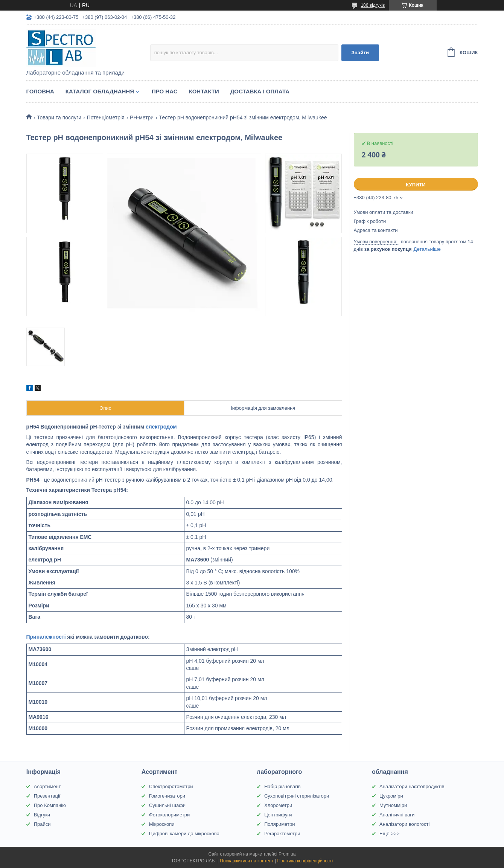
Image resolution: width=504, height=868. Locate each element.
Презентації (47, 796)
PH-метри (142, 117)
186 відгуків (373, 5)
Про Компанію (50, 805)
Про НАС (165, 91)
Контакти (204, 91)
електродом (161, 427)
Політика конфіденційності (305, 861)
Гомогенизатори (167, 796)
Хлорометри (278, 805)
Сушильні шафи (167, 805)
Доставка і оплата (260, 91)
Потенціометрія (106, 117)
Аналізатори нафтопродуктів (412, 786)
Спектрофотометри (171, 786)
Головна (40, 91)
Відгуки (42, 815)
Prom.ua (287, 854)
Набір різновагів (282, 786)
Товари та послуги (59, 117)
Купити (416, 185)
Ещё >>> (389, 834)
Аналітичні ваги (397, 815)
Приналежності (46, 637)
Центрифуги (278, 815)
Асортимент (47, 786)
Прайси (42, 824)
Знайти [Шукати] (360, 53)
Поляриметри (280, 824)
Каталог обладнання (100, 91)
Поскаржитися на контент (247, 861)
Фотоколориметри (169, 815)
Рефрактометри (282, 834)
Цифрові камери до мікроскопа (184, 834)
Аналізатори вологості (404, 824)
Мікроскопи (162, 824)
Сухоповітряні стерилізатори (297, 796)
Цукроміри (391, 796)
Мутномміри (393, 805)
